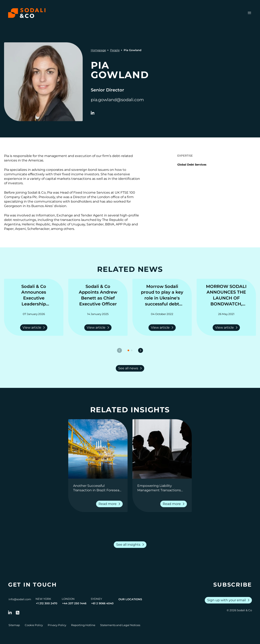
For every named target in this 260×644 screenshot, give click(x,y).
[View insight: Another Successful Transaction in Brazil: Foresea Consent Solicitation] (98, 449)
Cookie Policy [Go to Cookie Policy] (34, 625)
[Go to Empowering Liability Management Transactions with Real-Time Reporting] (162, 488)
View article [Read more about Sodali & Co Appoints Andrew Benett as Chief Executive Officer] (99, 328)
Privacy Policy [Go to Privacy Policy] (57, 625)
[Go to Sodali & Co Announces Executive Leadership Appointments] (34, 295)
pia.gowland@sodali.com (117, 100)
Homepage (98, 50)
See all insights (131, 545)
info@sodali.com (20, 599)
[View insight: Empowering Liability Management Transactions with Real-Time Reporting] (162, 449)
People (115, 50)
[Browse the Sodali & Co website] (27, 13)
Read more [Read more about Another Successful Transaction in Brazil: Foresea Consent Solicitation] (110, 504)
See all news (131, 368)
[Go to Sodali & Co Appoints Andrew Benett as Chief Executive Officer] (98, 295)
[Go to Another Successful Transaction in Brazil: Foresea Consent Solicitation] (98, 488)
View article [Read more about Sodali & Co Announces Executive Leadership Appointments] (35, 328)
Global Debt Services (192, 165)
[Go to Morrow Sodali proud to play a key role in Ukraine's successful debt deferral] (162, 295)
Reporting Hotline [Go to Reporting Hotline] (83, 625)
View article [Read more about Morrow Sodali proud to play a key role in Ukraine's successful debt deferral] (163, 328)
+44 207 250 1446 (74, 603)
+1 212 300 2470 (47, 603)
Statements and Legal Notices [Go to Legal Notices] (120, 625)
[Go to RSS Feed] (18, 613)
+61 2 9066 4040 (102, 603)
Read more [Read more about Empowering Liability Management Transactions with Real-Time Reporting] (174, 504)
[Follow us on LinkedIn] (10, 613)
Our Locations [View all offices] (130, 599)
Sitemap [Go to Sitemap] (14, 625)
